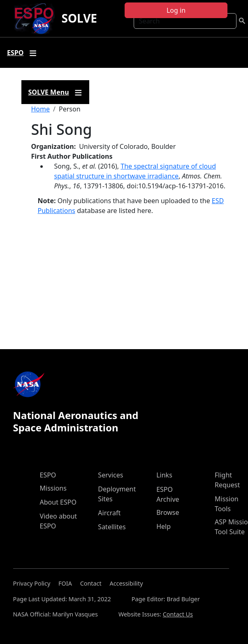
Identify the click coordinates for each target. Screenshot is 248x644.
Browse (168, 512)
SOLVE (79, 18)
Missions (53, 488)
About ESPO (58, 502)
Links (164, 475)
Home (41, 109)
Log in (176, 10)
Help (163, 526)
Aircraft (109, 513)
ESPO (48, 475)
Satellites (112, 527)
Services (110, 475)
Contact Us (178, 614)
